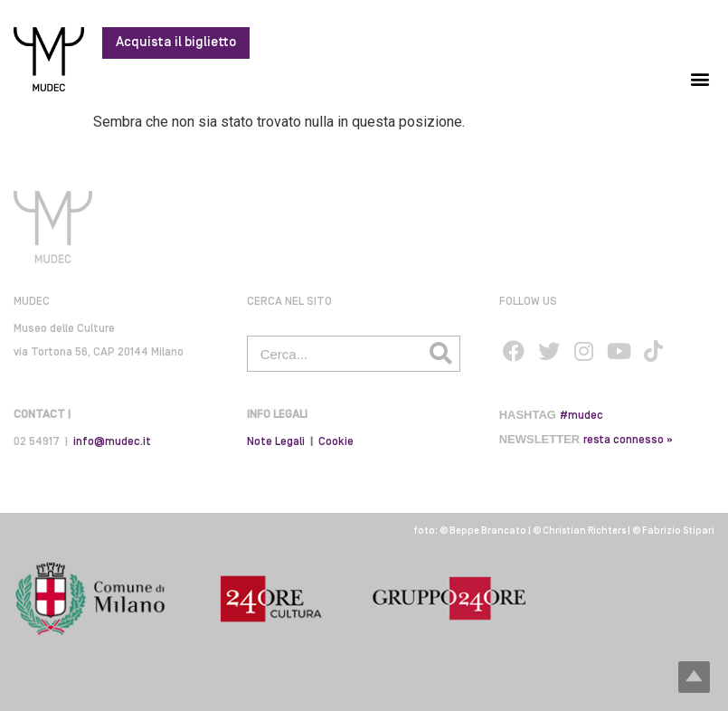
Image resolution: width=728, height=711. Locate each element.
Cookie (336, 442)
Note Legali (276, 442)
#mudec (581, 416)
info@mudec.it (112, 442)
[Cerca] (441, 354)
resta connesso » (628, 440)
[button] (700, 78)
